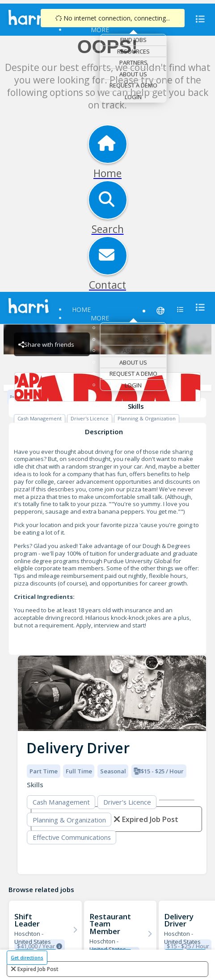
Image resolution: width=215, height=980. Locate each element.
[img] (112, 693)
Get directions (27, 958)
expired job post (38, 969)
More (100, 30)
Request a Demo (133, 85)
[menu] (198, 19)
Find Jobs (133, 40)
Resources (133, 51)
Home (81, 309)
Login (133, 97)
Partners (133, 62)
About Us (133, 74)
